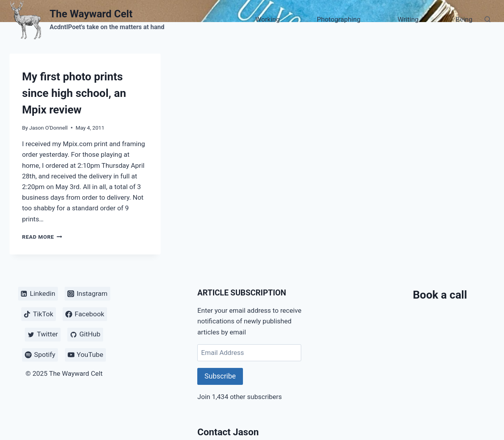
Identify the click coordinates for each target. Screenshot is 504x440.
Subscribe (220, 376)
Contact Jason (228, 432)
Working (268, 19)
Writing (408, 19)
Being (464, 19)
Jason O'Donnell (48, 128)
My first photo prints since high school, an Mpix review (74, 93)
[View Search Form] (487, 20)
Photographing (339, 19)
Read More (42, 237)
